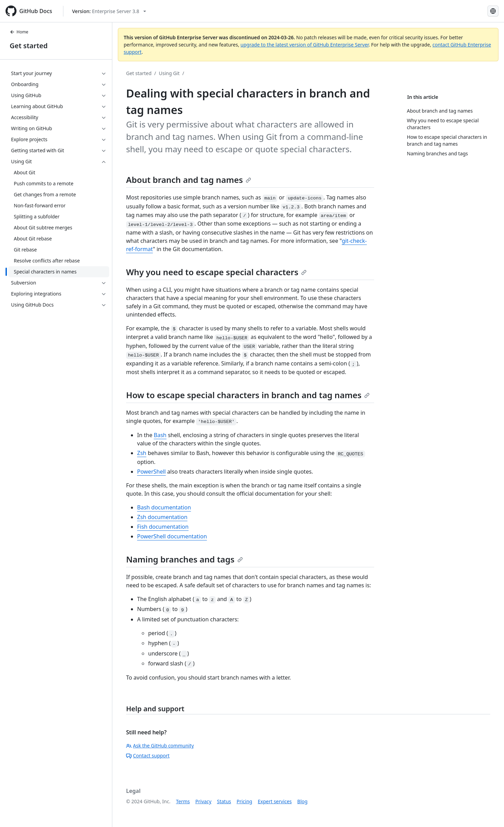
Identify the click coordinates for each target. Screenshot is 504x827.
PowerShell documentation (172, 536)
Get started (29, 46)
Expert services (275, 801)
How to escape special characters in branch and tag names (248, 395)
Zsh (142, 453)
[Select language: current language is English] (493, 11)
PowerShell (151, 472)
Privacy (203, 801)
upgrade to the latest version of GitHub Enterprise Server (305, 45)
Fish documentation (163, 527)
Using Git (169, 73)
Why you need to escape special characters (216, 272)
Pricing (244, 801)
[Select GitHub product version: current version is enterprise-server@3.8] (109, 11)
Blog (302, 801)
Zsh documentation (162, 517)
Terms (183, 801)
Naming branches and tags (184, 559)
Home (19, 32)
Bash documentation (164, 507)
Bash (160, 435)
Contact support (148, 756)
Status (224, 801)
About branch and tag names (189, 180)
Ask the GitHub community (160, 746)
